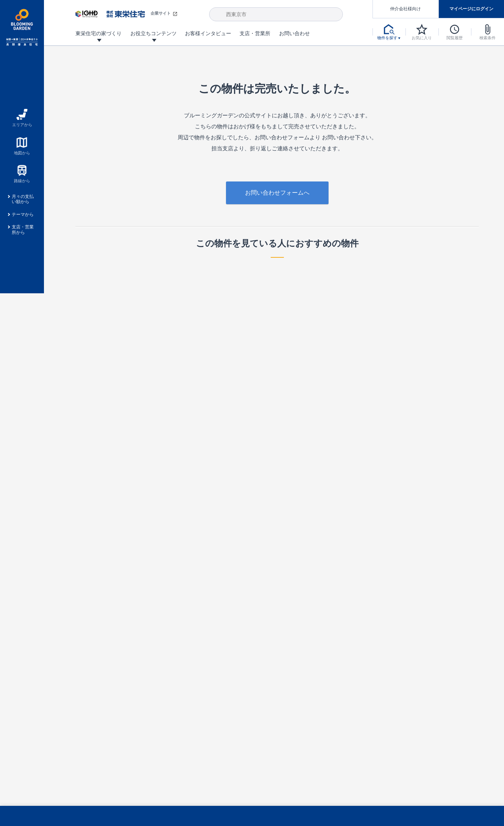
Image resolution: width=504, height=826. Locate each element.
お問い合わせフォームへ (277, 193)
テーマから (23, 214)
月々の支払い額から (23, 199)
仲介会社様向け (405, 9)
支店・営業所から (23, 230)
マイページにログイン (471, 9)
